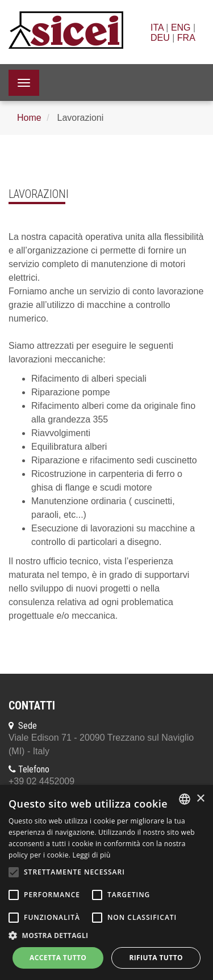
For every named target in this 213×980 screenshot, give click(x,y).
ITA (157, 28)
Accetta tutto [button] (58, 958)
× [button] (200, 799)
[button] (106, 936)
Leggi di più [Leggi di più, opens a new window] (92, 855)
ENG (181, 28)
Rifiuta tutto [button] (156, 958)
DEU (160, 38)
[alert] (106, 882)
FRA (186, 38)
